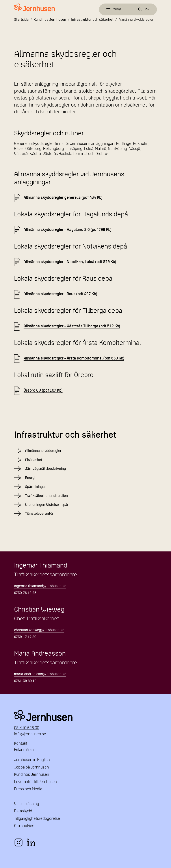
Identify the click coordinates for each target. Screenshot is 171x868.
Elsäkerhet (34, 460)
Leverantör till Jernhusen (35, 782)
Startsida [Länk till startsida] (21, 20)
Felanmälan (24, 750)
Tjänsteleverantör (39, 514)
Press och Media (28, 789)
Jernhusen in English (32, 760)
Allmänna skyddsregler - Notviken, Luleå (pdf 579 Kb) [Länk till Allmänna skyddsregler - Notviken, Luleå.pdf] (70, 262)
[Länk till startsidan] (34, 8)
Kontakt (21, 744)
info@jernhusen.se (30, 734)
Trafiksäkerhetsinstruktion (46, 496)
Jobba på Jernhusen (32, 768)
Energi (30, 478)
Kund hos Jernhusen (50, 20)
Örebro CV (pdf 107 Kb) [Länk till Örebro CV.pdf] (43, 391)
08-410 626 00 (27, 728)
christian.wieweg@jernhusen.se (39, 630)
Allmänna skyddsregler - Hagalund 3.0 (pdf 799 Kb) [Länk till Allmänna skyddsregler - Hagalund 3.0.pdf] (68, 230)
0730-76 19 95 (25, 593)
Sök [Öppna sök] (147, 9)
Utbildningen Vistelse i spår (47, 505)
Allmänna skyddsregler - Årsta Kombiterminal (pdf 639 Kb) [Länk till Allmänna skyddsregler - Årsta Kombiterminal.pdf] (74, 358)
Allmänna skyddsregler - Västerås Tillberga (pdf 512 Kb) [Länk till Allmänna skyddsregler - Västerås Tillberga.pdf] (72, 326)
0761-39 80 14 (25, 681)
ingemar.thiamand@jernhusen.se (40, 586)
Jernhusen (85, 715)
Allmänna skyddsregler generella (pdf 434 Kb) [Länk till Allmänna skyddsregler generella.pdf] (63, 198)
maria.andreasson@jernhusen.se (40, 674)
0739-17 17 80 (25, 637)
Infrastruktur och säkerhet (92, 20)
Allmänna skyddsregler (43, 451)
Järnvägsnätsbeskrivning (46, 469)
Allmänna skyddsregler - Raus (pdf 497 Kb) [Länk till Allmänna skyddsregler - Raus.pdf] (60, 294)
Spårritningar (36, 487)
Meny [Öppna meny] (117, 9)
